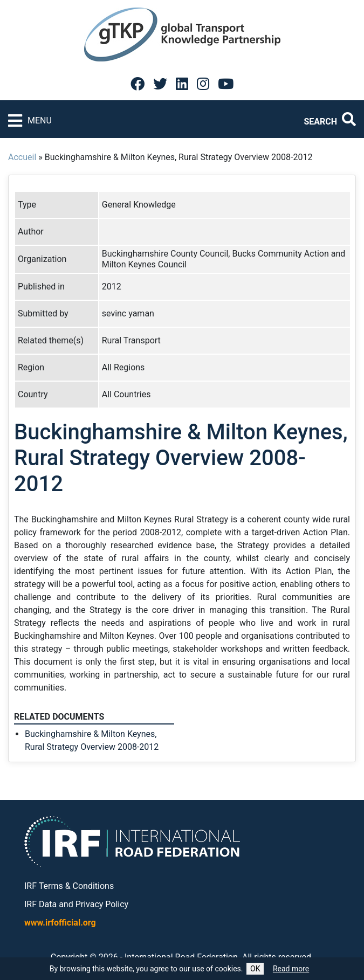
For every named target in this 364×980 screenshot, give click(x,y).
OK (255, 969)
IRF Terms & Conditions (69, 886)
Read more (291, 969)
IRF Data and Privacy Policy (76, 904)
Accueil (22, 157)
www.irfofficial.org (60, 923)
